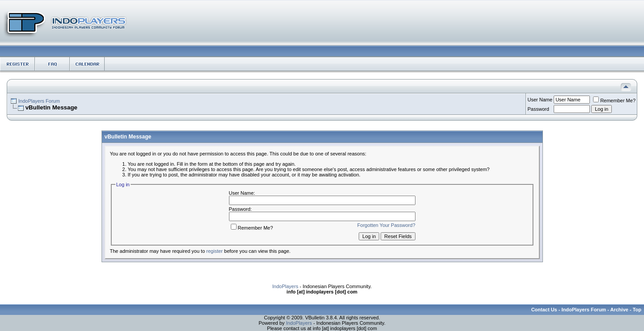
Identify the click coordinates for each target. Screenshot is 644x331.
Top (637, 310)
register (214, 251)
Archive (619, 310)
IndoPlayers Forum (39, 101)
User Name (540, 100)
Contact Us (544, 310)
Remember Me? (614, 101)
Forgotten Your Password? (386, 225)
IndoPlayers (285, 286)
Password (538, 109)
